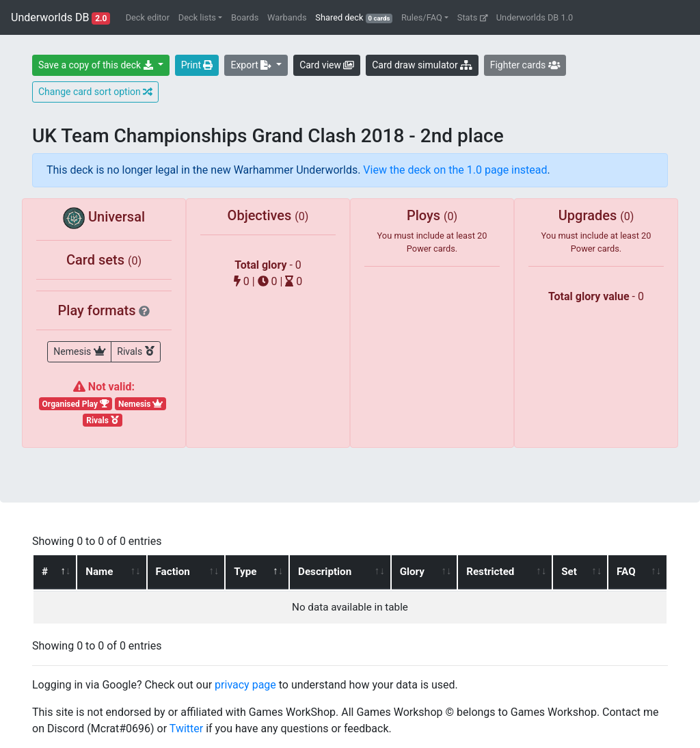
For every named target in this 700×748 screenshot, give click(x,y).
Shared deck (356, 17)
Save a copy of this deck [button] (97, 65)
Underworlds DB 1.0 (535, 17)
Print (197, 65)
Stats (472, 17)
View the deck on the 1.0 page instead (455, 170)
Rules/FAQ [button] (422, 17)
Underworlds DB (60, 18)
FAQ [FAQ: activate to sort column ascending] (626, 572)
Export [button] (252, 65)
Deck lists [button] (197, 17)
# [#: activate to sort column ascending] (45, 572)
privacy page (245, 685)
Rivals (135, 351)
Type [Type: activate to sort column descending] (245, 572)
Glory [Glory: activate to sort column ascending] (412, 572)
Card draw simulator (422, 65)
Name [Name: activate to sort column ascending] (99, 572)
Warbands (287, 17)
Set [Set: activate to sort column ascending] (570, 572)
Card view (327, 65)
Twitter (186, 729)
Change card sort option (95, 92)
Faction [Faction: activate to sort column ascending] (172, 572)
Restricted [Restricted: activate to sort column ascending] (491, 572)
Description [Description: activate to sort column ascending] (325, 572)
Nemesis (79, 351)
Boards (245, 17)
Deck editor (148, 17)
